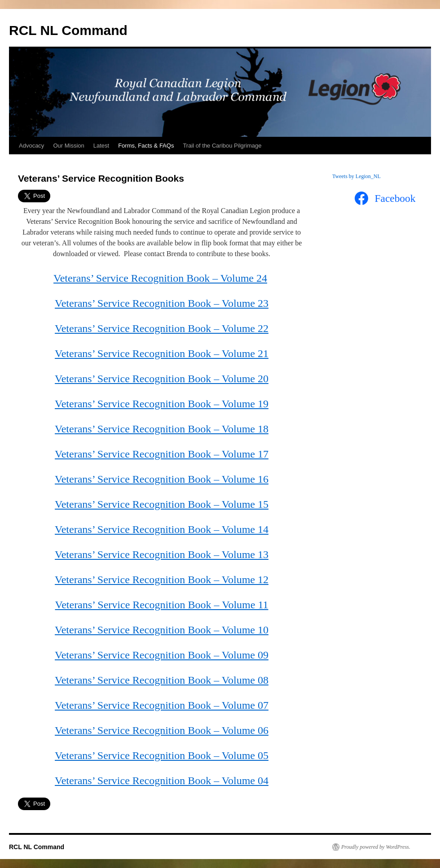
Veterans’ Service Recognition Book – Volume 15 (162, 504)
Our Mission (68, 146)
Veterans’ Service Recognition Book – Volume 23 (162, 303)
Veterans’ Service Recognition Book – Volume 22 (162, 328)
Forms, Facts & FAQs (146, 146)
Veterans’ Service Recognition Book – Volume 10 (162, 630)
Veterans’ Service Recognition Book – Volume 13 (162, 554)
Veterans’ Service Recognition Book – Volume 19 (162, 404)
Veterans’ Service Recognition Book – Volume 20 (162, 379)
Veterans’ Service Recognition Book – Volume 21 (162, 353)
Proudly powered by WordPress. (376, 847)
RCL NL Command (68, 30)
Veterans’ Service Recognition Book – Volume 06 (162, 730)
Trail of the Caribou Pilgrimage (222, 146)
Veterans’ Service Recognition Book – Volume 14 (162, 529)
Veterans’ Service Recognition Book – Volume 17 (162, 454)
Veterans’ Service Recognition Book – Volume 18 (162, 429)
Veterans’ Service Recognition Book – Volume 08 (162, 680)
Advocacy (31, 146)
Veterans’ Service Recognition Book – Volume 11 (161, 605)
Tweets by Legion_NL (356, 176)
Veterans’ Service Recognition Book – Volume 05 (162, 755)
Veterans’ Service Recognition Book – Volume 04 (162, 781)
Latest (101, 146)
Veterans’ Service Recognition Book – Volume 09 (162, 655)
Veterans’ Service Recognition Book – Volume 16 (162, 479)
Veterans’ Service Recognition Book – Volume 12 (162, 580)
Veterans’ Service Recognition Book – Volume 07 (162, 705)
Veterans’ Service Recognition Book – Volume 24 (160, 278)
